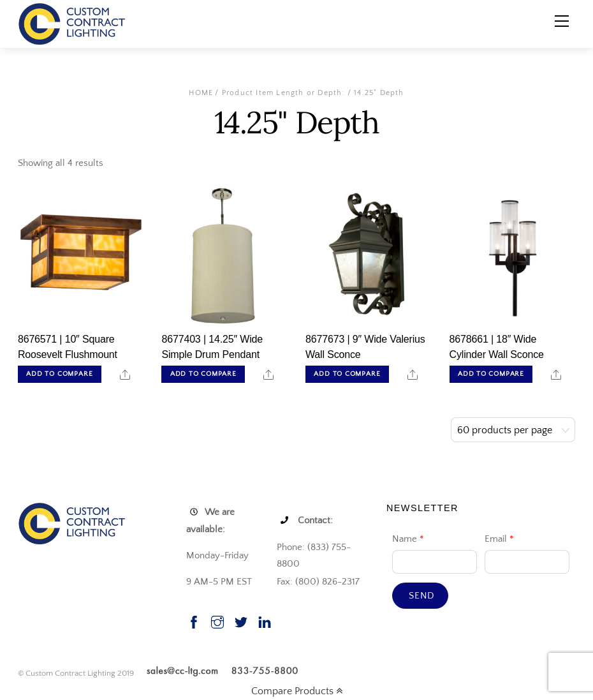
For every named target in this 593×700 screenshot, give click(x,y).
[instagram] (217, 621)
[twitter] (241, 621)
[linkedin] (265, 621)
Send (422, 596)
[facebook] (194, 621)
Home (201, 93)
